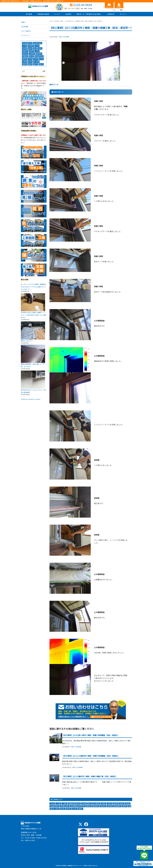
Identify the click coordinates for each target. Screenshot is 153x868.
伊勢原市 (25, 56)
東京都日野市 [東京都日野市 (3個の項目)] (54, 806)
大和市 (36, 59)
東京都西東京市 (27, 43)
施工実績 (29, 14)
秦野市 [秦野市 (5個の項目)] (125, 806)
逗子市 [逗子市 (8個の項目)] (74, 809)
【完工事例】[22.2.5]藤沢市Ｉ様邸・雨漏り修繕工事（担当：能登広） (90, 776)
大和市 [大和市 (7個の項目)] (84, 804)
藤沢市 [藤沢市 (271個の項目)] (68, 809)
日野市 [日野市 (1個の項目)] (122, 804)
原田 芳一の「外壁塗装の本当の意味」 (89, 14)
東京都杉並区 (39, 56)
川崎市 (24, 62)
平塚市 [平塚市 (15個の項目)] (109, 804)
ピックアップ (25, 35)
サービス (57, 14)
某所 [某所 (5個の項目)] (83, 806)
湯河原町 (31, 46)
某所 (35, 48)
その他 (24, 46)
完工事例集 (66, 37)
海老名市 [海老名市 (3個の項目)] (103, 806)
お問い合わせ (109, 7)
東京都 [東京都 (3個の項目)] (128, 804)
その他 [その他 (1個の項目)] (58, 804)
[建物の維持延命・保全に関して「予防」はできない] (33, 354)
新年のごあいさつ (27, 341)
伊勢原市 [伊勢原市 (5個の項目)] (71, 804)
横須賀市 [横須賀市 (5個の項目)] (96, 806)
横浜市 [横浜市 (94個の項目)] (89, 806)
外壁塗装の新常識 (43, 14)
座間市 (31, 51)
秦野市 (24, 59)
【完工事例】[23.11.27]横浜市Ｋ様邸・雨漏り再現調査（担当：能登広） (91, 756)
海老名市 (25, 54)
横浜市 (41, 64)
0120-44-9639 (83, 5)
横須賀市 (39, 54)
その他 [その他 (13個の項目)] (52, 804)
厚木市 (31, 56)
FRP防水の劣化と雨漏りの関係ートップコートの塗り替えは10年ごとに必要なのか (33, 315)
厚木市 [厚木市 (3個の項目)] (78, 804)
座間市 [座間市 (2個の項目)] (116, 804)
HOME (51, 21)
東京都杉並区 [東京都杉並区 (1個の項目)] (64, 806)
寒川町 (30, 62)
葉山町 (30, 48)
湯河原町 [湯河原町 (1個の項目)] (110, 806)
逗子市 (41, 59)
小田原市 (32, 54)
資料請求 (119, 7)
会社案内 (68, 14)
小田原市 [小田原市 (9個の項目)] (97, 804)
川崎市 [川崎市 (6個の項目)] (103, 804)
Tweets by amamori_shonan (31, 399)
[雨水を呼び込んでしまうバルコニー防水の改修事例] (33, 380)
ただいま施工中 (26, 31)
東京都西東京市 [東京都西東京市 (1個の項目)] (75, 806)
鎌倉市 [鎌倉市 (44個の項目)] (80, 809)
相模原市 (25, 51)
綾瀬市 (24, 64)
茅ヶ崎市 (36, 62)
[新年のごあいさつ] (33, 331)
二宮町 (37, 51)
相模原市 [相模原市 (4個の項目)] (118, 806)
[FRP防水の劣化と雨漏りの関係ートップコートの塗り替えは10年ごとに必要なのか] (33, 302)
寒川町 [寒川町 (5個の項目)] (90, 804)
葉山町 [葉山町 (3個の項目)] (62, 809)
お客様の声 (111, 14)
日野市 (40, 48)
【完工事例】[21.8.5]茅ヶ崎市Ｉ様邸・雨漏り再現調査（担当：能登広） (91, 735)
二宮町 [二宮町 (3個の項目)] (64, 804)
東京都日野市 (38, 43)
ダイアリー (123, 14)
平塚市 (30, 59)
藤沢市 (36, 64)
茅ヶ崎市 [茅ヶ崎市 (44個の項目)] (56, 809)
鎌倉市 (30, 64)
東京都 (24, 48)
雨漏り (62, 21)
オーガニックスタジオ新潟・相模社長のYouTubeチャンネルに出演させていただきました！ (33, 287)
